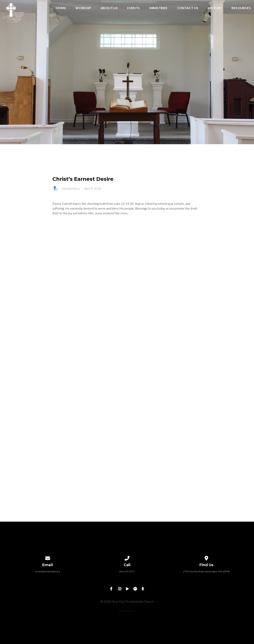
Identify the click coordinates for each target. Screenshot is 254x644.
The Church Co (127, 611)
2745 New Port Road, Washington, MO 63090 (206, 571)
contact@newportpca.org (48, 571)
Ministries (158, 8)
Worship (83, 8)
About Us (109, 8)
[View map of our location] (206, 557)
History (215, 8)
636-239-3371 (127, 571)
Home (61, 8)
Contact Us (188, 8)
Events (133, 8)
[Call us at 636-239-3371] (127, 557)
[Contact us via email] (48, 557)
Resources (241, 8)
